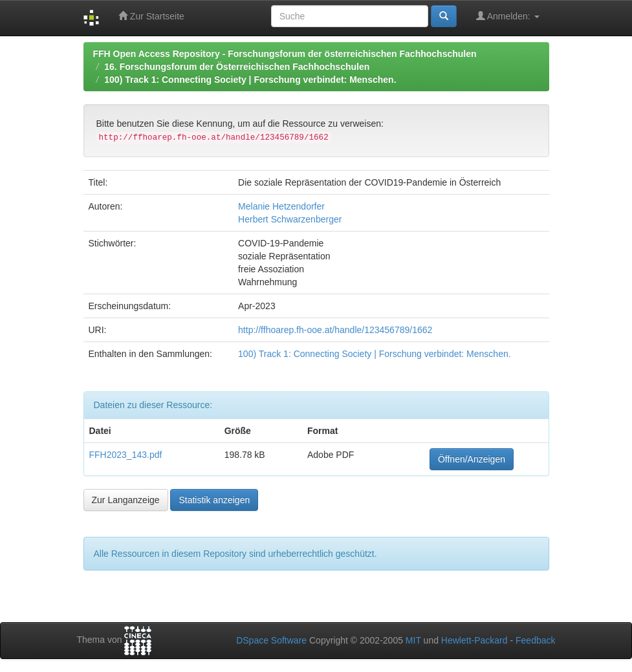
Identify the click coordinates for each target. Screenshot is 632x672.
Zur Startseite (151, 16)
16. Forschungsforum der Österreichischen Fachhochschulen (237, 67)
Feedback (535, 640)
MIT (413, 640)
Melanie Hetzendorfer (281, 206)
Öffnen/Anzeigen (472, 459)
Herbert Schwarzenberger (290, 219)
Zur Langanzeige (126, 500)
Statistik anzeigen (214, 500)
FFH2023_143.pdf (126, 455)
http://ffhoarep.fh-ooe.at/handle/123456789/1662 (335, 330)
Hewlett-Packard (474, 640)
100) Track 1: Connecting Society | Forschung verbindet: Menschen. (250, 80)
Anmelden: (508, 16)
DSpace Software (271, 640)
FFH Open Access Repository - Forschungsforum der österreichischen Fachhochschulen (285, 54)
